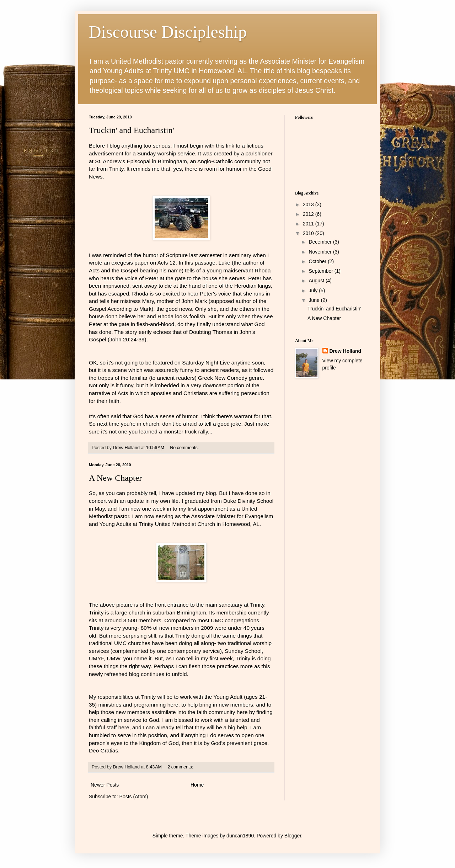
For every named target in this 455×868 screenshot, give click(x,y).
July (314, 291)
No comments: (185, 448)
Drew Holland (345, 351)
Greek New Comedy (223, 378)
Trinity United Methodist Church (178, 524)
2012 (309, 214)
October (318, 261)
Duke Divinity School (248, 501)
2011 (309, 224)
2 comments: (181, 767)
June (315, 300)
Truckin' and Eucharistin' (132, 130)
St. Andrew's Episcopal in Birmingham (141, 161)
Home (197, 785)
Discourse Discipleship (168, 32)
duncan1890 (240, 836)
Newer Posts (105, 785)
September (321, 271)
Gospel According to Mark (120, 309)
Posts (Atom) (134, 797)
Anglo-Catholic (216, 161)
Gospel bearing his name (151, 270)
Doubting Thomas (211, 332)
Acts (94, 270)
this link (225, 146)
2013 (309, 204)
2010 (309, 233)
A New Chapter (115, 478)
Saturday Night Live (207, 363)
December (321, 242)
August (317, 281)
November (321, 252)
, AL (241, 524)
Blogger (293, 836)
